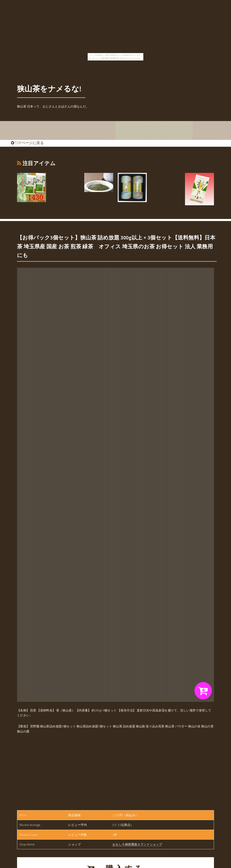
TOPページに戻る (27, 143)
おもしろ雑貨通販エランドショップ (137, 844)
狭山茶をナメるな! (49, 89)
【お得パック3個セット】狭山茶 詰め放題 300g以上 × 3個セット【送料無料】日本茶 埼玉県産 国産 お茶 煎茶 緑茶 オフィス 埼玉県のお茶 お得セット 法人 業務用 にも (116, 246)
